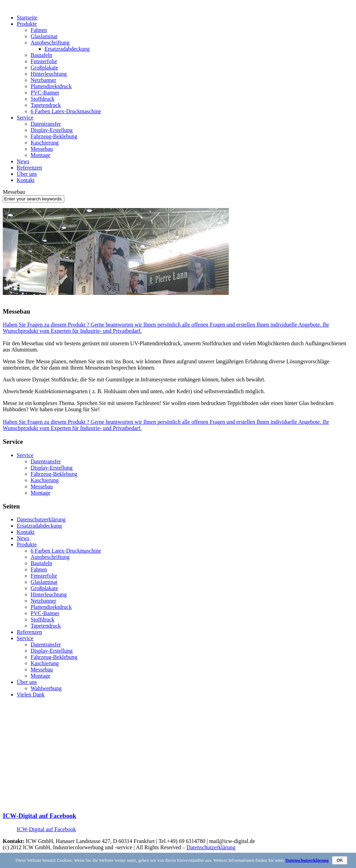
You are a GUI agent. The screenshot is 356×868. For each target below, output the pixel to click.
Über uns (27, 174)
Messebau (42, 149)
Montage (41, 155)
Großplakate (44, 68)
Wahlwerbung (46, 688)
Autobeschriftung (50, 43)
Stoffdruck (42, 99)
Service (25, 118)
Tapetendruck (46, 105)
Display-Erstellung (52, 130)
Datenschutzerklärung (41, 519)
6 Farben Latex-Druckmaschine (66, 111)
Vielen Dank (31, 695)
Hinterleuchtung (49, 74)
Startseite (27, 18)
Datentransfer (46, 124)
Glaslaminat (44, 36)
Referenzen (29, 168)
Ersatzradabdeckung (67, 49)
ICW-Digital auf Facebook (39, 816)
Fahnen (39, 30)
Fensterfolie (44, 61)
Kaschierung (45, 143)
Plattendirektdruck (51, 86)
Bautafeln (41, 55)
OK (340, 860)
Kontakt (26, 180)
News (23, 161)
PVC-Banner (45, 93)
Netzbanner (43, 80)
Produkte (27, 24)
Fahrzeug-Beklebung (54, 136)
